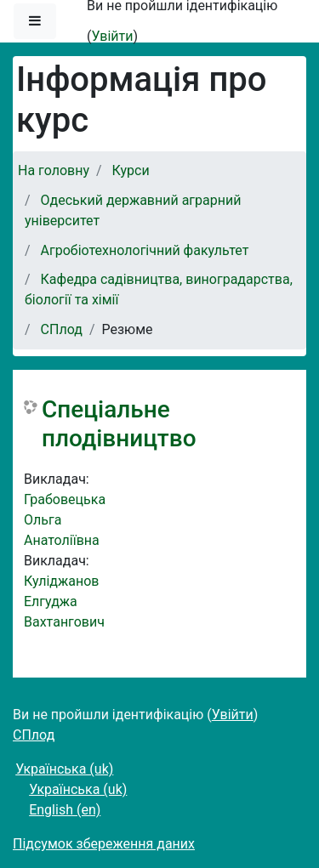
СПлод (62, 329)
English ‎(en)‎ (65, 810)
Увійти (112, 36)
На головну (54, 170)
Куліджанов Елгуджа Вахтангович (64, 601)
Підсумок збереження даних (104, 844)
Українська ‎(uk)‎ (64, 769)
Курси (131, 170)
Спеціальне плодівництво (119, 424)
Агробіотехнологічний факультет (145, 250)
